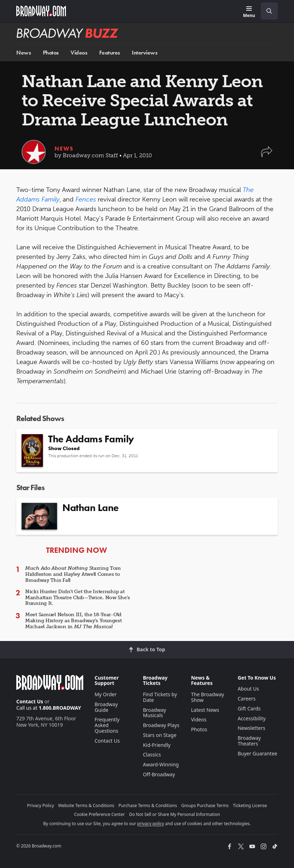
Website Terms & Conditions (86, 805)
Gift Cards (249, 708)
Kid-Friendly (157, 745)
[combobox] (266, 11)
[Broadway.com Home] (41, 11)
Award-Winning (161, 764)
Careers (247, 699)
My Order (106, 694)
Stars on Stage (160, 735)
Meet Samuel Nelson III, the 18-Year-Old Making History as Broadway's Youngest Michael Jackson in (73, 621)
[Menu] (249, 12)
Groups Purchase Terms (205, 805)
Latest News (205, 710)
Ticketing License (250, 805)
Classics (152, 754)
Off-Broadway (159, 774)
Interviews (145, 53)
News (24, 53)
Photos (51, 53)
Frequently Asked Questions (107, 725)
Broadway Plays (161, 725)
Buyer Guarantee (258, 753)
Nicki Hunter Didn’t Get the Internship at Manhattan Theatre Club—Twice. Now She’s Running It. (78, 598)
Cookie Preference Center (100, 814)
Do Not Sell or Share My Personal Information (174, 814)
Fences (86, 199)
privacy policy (151, 824)
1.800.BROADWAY (60, 708)
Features (110, 53)
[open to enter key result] (269, 11)
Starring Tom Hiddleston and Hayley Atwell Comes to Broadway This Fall (73, 574)
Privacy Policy (41, 805)
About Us (248, 689)
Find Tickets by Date (160, 697)
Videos (79, 53)
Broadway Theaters (249, 741)
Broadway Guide (106, 707)
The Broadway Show (208, 697)
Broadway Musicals (154, 713)
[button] (267, 155)
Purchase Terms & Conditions (148, 805)
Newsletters (251, 728)
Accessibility (252, 718)
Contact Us (30, 701)
